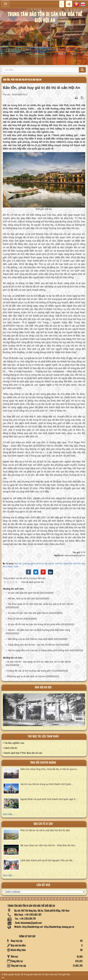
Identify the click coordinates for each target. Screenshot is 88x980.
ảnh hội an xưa (43, 688)
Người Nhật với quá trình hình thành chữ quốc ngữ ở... (49, 799)
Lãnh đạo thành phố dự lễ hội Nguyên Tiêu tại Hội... (47, 860)
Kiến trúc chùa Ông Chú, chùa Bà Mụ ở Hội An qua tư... (49, 769)
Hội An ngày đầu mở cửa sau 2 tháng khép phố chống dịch (39, 650)
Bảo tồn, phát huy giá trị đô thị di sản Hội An (22, 80)
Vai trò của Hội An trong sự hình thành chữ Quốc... (47, 784)
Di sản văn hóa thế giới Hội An (24, 593)
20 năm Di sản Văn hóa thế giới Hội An (28, 613)
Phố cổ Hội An (15, 619)
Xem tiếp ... (9, 814)
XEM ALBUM (44, 712)
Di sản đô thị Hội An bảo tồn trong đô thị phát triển (34, 624)
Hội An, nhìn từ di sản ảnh (21, 599)
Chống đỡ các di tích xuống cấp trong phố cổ (30, 671)
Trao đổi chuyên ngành (43, 763)
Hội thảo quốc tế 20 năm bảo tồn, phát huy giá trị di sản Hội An (41, 604)
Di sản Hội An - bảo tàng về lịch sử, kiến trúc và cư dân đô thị (39, 662)
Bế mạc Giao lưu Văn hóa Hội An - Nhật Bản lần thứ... (49, 845)
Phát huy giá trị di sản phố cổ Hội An (26, 676)
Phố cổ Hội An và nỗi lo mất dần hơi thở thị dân (45, 830)
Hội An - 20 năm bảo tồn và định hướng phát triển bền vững (39, 630)
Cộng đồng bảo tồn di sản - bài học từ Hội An (31, 645)
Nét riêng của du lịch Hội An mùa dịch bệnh (31, 639)
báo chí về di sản (43, 824)
